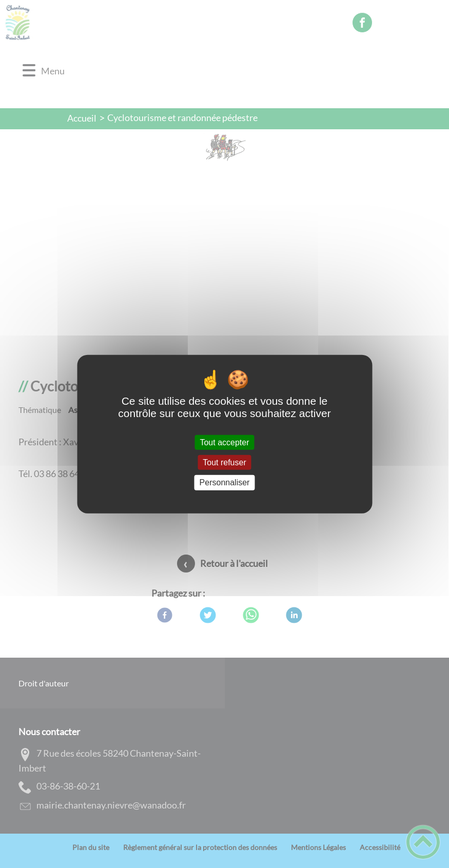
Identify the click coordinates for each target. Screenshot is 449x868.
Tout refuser (224, 462)
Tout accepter (224, 442)
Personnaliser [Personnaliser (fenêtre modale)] (225, 482)
